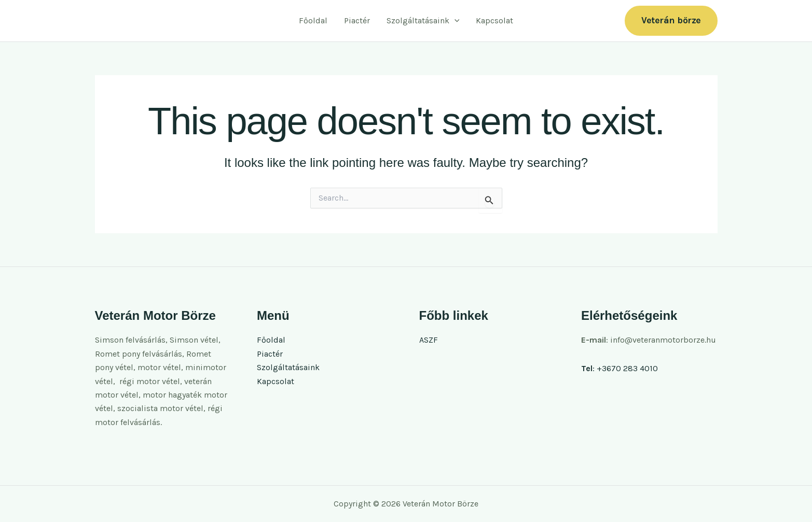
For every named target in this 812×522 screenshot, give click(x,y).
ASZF (429, 340)
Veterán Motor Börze (161, 20)
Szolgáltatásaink (423, 21)
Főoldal (313, 20)
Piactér (357, 20)
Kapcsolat (494, 20)
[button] (455, 21)
